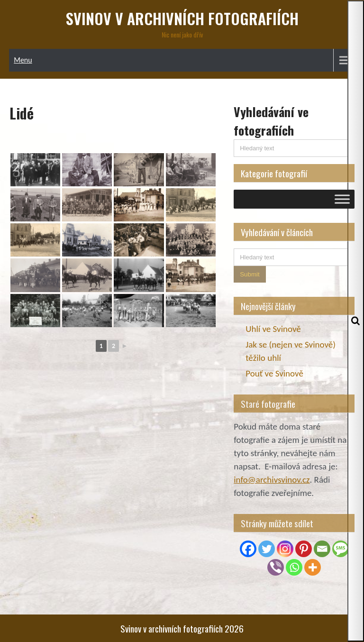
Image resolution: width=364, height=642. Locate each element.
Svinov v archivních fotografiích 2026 (182, 628)
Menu (23, 60)
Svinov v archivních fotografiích (182, 18)
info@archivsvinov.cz (272, 480)
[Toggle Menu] (342, 199)
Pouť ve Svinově (274, 373)
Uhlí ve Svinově (273, 329)
